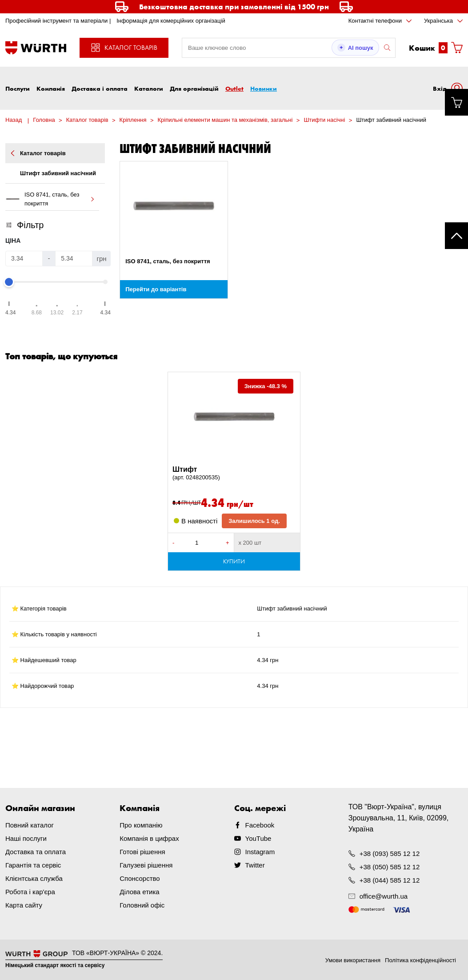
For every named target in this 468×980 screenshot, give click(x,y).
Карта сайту (24, 905)
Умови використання (353, 960)
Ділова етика (139, 892)
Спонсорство (140, 878)
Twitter (255, 865)
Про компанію (141, 825)
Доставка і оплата (100, 88)
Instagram (260, 852)
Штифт (234, 474)
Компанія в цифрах (149, 838)
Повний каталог (30, 825)
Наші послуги (26, 838)
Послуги (18, 88)
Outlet (234, 88)
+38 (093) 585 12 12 (390, 853)
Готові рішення (142, 852)
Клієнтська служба (34, 878)
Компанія (51, 88)
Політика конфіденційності (420, 960)
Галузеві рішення (146, 865)
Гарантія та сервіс (33, 865)
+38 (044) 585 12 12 (390, 880)
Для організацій (194, 88)
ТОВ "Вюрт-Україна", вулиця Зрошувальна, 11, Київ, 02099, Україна (399, 818)
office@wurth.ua (384, 896)
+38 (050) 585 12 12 (390, 867)
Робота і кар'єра (30, 892)
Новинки (264, 88)
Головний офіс (142, 905)
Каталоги (149, 88)
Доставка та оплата (36, 852)
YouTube (258, 838)
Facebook (260, 825)
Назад (14, 120)
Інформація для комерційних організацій (171, 21)
